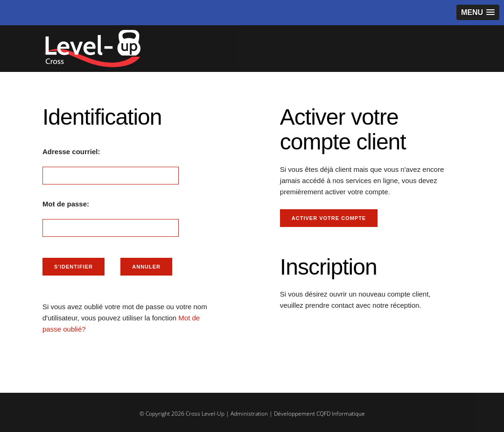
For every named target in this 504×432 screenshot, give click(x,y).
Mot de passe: (66, 204)
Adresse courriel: (71, 152)
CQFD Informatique (341, 414)
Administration (249, 414)
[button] (478, 12)
